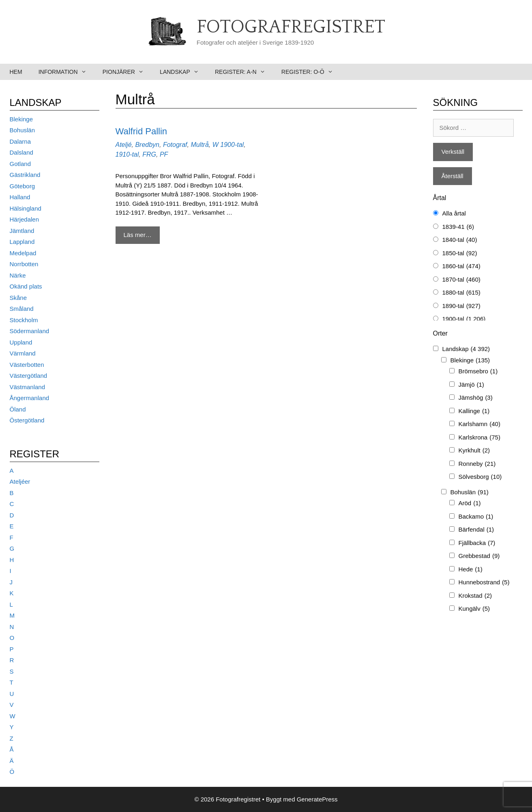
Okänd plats (26, 286)
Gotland (20, 164)
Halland (20, 197)
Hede (471, 570)
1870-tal (461, 280)
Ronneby (477, 464)
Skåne (18, 298)
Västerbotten (27, 365)
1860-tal (461, 266)
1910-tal (127, 154)
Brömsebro (478, 372)
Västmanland (28, 387)
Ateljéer (20, 481)
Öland (18, 409)
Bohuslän (23, 130)
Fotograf (175, 145)
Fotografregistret (291, 27)
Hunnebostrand (484, 583)
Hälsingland (26, 208)
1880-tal (461, 293)
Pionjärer (127, 72)
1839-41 (458, 227)
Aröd (470, 503)
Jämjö (471, 385)
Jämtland (22, 231)
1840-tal (460, 240)
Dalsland (21, 152)
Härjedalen (25, 219)
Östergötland (27, 420)
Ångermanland (30, 398)
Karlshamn (479, 424)
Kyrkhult (474, 451)
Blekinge (21, 119)
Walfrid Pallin (142, 131)
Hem (16, 72)
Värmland (23, 353)
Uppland (21, 342)
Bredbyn (147, 145)
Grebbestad (479, 556)
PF (164, 154)
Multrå (199, 145)
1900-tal (232, 145)
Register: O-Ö (311, 72)
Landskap (183, 72)
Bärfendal (476, 530)
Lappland (22, 242)
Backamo (476, 517)
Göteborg (23, 186)
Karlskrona (479, 438)
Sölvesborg (480, 477)
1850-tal (460, 253)
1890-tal (461, 306)
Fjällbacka (477, 543)
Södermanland (30, 331)
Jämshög (476, 398)
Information (66, 72)
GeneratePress (317, 799)
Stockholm (24, 320)
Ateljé (124, 145)
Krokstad (475, 596)
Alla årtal (454, 213)
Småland (22, 309)
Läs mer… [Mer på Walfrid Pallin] (138, 235)
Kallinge (474, 411)
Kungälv (474, 609)
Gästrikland (25, 175)
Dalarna (20, 141)
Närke (18, 275)
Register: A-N (244, 72)
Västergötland (29, 376)
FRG (149, 154)
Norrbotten (24, 264)
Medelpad (23, 253)
